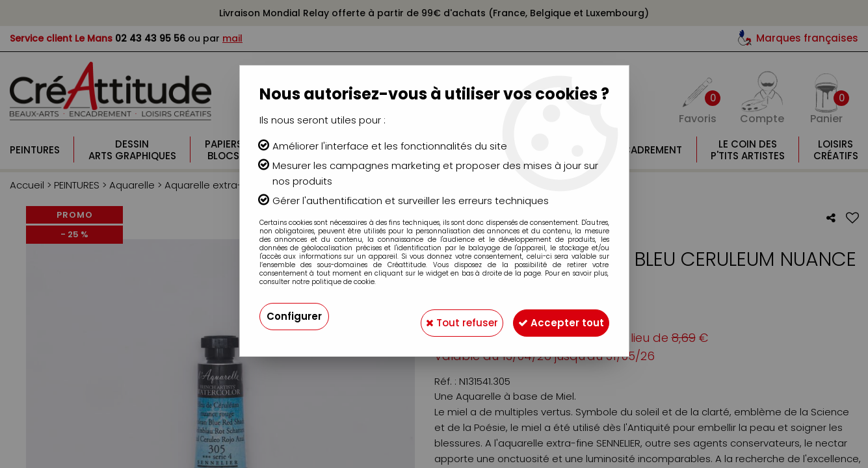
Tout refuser (443, 316)
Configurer (296, 316)
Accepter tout (555, 316)
